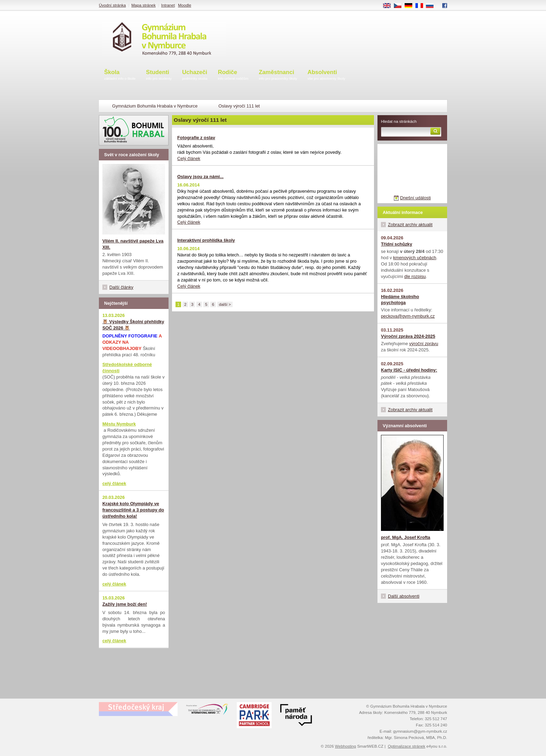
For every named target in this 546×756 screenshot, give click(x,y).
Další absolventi (404, 596)
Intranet (168, 5)
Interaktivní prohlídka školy (206, 240)
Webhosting (346, 746)
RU (432, 6)
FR (422, 6)
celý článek (114, 483)
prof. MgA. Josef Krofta (405, 537)
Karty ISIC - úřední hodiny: (409, 370)
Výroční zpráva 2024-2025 (408, 336)
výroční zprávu (424, 344)
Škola (120, 75)
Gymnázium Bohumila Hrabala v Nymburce (155, 106)
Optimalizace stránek (407, 746)
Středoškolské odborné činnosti (127, 368)
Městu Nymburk (119, 424)
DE (411, 6)
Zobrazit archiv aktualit (410, 225)
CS (400, 6)
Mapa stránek (143, 5)
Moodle (185, 5)
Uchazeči (195, 75)
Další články (121, 287)
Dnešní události (415, 198)
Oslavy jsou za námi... (200, 177)
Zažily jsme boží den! (125, 604)
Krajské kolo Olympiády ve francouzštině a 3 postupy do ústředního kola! (133, 510)
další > (225, 304)
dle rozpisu (415, 276)
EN (389, 6)
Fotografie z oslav (196, 138)
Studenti (159, 75)
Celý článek (189, 158)
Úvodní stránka (112, 5)
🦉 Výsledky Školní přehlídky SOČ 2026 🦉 (133, 325)
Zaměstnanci (278, 75)
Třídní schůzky (397, 244)
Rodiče (233, 75)
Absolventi (326, 75)
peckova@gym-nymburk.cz (408, 316)
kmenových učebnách (415, 258)
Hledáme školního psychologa (400, 300)
